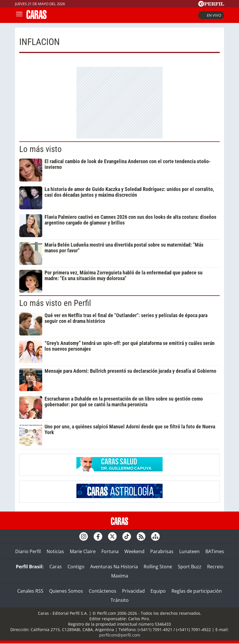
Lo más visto (41, 149)
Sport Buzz (190, 567)
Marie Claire (83, 551)
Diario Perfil (28, 551)
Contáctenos (103, 591)
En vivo (211, 15)
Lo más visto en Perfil (55, 303)
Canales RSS (30, 591)
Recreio (215, 567)
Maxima (120, 576)
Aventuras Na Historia (114, 567)
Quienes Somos (66, 591)
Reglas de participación (197, 591)
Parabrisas (162, 551)
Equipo (158, 591)
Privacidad (133, 591)
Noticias (55, 551)
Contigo (76, 567)
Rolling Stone (158, 567)
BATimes (215, 551)
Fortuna (110, 551)
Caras (56, 567)
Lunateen (189, 551)
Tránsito (120, 600)
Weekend (134, 551)
